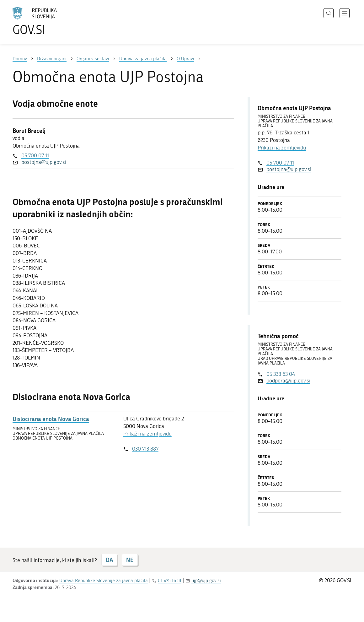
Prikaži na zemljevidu (147, 434)
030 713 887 (145, 449)
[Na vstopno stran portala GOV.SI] (52, 21)
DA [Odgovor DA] (109, 560)
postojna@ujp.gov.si (44, 162)
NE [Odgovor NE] (130, 560)
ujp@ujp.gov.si (206, 581)
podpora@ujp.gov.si (288, 381)
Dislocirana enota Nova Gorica (51, 419)
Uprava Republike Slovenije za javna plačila (104, 581)
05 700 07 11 (35, 155)
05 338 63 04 (281, 374)
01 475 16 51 (170, 581)
